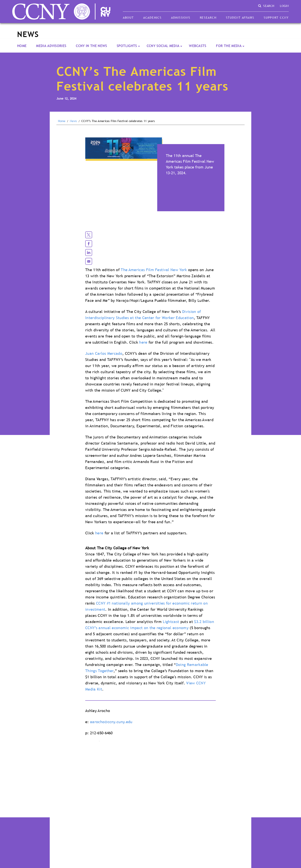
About (128, 17)
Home (22, 46)
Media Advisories (51, 46)
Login (284, 6)
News (73, 121)
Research (208, 17)
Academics (152, 17)
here (143, 342)
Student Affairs (240, 17)
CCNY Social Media (163, 46)
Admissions (181, 17)
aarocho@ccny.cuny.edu (111, 722)
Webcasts (198, 46)
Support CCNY (276, 17)
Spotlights (127, 46)
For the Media (229, 46)
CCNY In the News (91, 46)
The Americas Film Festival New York (154, 270)
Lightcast (171, 622)
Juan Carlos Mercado (104, 353)
